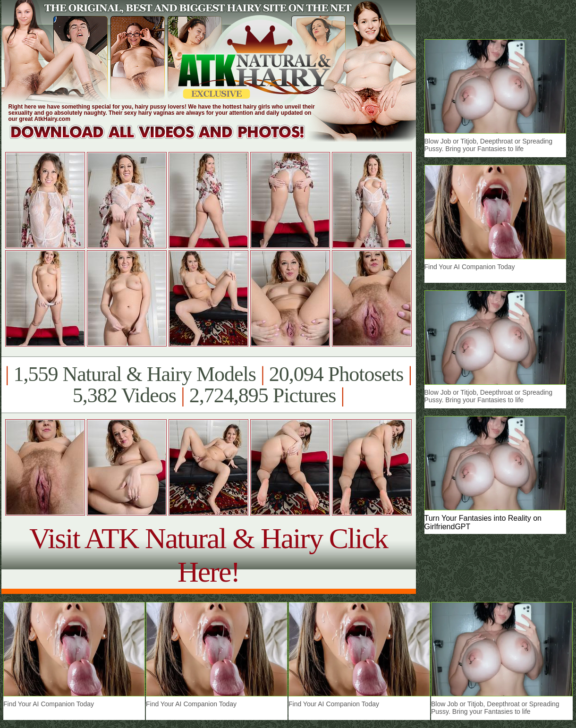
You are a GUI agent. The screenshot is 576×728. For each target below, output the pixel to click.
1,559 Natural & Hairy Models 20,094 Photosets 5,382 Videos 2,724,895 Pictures (208, 385)
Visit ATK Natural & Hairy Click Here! (208, 555)
